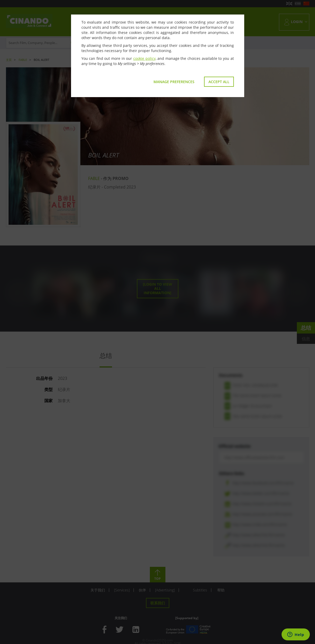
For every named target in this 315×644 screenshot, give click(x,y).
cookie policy (144, 58)
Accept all (219, 82)
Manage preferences (174, 82)
